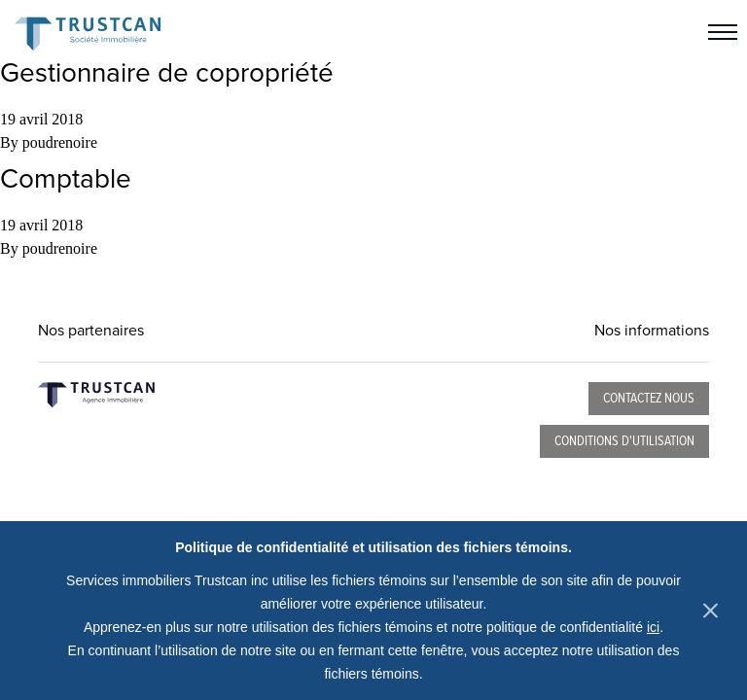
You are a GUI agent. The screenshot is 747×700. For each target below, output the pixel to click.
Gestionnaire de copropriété (167, 73)
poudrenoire (60, 142)
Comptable (66, 179)
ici (653, 627)
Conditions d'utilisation (624, 441)
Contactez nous (649, 399)
